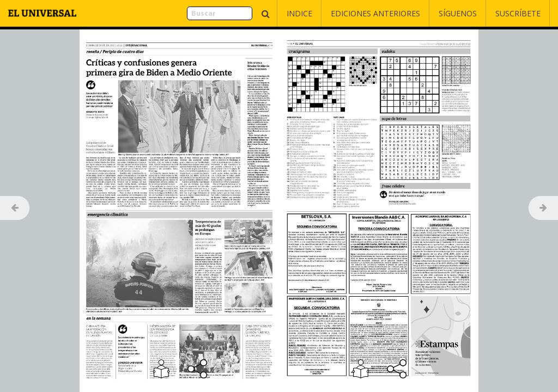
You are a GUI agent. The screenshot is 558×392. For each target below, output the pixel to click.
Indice (299, 13)
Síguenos (458, 13)
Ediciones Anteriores (375, 13)
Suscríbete (518, 13)
